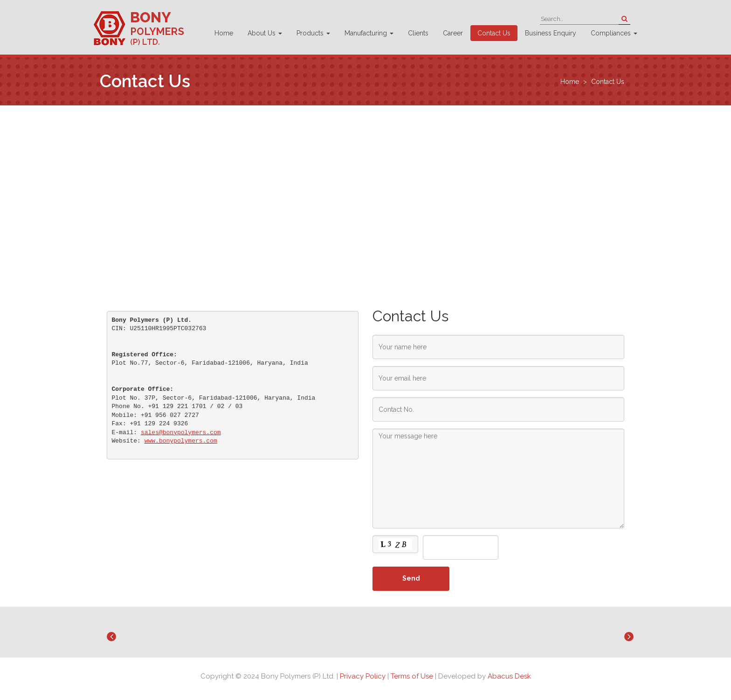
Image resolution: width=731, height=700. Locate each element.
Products (313, 33)
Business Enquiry (551, 33)
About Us (265, 33)
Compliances (614, 33)
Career (453, 33)
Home (224, 33)
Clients (418, 33)
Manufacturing (369, 33)
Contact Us (494, 33)
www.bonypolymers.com (181, 441)
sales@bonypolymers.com (181, 433)
